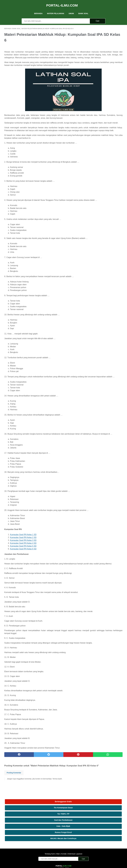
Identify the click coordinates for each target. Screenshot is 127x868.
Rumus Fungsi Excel (107, 59)
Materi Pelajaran (56, 9)
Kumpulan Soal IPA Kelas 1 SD (23, 564)
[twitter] (34, 792)
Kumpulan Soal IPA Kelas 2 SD (23, 567)
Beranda (38, 9)
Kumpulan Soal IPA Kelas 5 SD (23, 575)
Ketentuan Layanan (75, 838)
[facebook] (14, 792)
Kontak (64, 838)
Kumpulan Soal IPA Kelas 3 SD (23, 569)
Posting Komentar (14, 814)
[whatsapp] (73, 792)
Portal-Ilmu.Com (62, 3)
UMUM (71, 9)
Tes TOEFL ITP (107, 40)
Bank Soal (83, 9)
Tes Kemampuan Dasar (107, 34)
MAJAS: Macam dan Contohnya (107, 66)
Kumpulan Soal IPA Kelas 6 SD (23, 578)
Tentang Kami (50, 838)
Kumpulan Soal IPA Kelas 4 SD (23, 572)
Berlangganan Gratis (107, 28)
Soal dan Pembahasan (107, 47)
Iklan (58, 838)
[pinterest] (54, 792)
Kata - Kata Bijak (107, 53)
